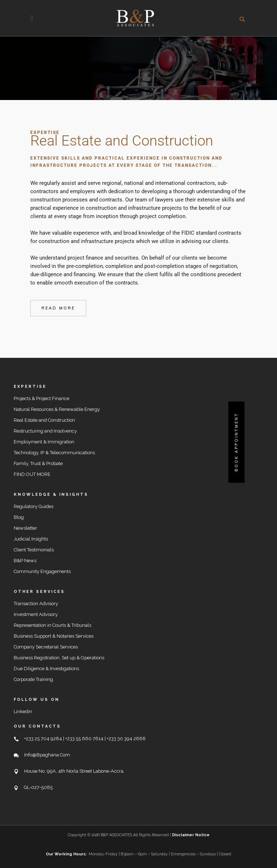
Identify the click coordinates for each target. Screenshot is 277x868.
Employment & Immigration (44, 442)
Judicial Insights (31, 539)
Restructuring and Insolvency (45, 431)
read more (58, 308)
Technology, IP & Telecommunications (54, 453)
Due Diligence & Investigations (46, 669)
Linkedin (23, 711)
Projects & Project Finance (41, 398)
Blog (19, 517)
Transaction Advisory (36, 604)
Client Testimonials (34, 550)
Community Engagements (42, 571)
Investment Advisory (36, 614)
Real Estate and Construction (44, 420)
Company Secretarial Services (46, 647)
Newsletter (25, 528)
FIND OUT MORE (32, 474)
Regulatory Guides (34, 506)
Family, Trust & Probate (38, 463)
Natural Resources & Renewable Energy (57, 409)
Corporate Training (33, 679)
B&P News (25, 561)
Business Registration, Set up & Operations (59, 658)
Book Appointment (236, 442)
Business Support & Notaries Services (54, 636)
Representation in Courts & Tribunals (52, 625)
